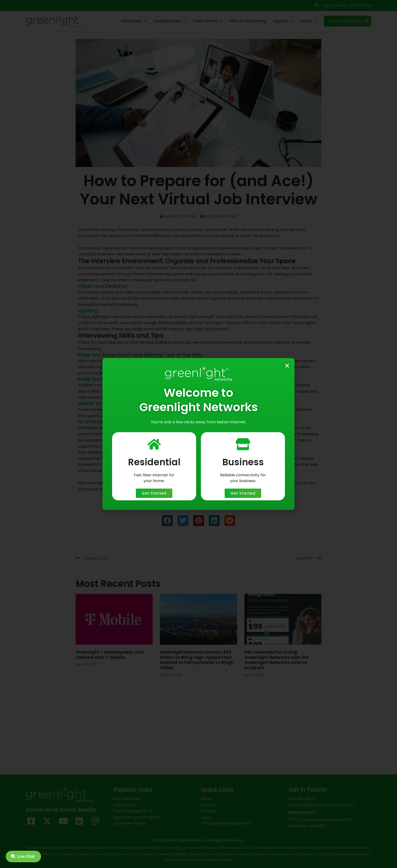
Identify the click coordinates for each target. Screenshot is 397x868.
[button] (287, 366)
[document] (198, 434)
